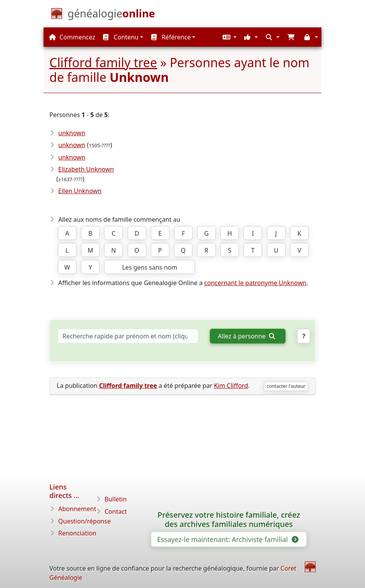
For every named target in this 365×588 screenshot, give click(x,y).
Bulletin (116, 499)
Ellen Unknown (80, 191)
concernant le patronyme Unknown (255, 283)
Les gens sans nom (150, 267)
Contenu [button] (121, 37)
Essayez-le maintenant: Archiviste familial (227, 539)
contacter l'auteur (286, 386)
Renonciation (77, 533)
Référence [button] (171, 37)
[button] (229, 37)
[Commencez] (111, 15)
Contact (116, 512)
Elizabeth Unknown (86, 169)
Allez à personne (247, 336)
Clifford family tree (103, 62)
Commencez (72, 37)
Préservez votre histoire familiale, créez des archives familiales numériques (229, 520)
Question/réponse (84, 521)
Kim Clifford (231, 386)
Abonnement (77, 509)
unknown (72, 133)
